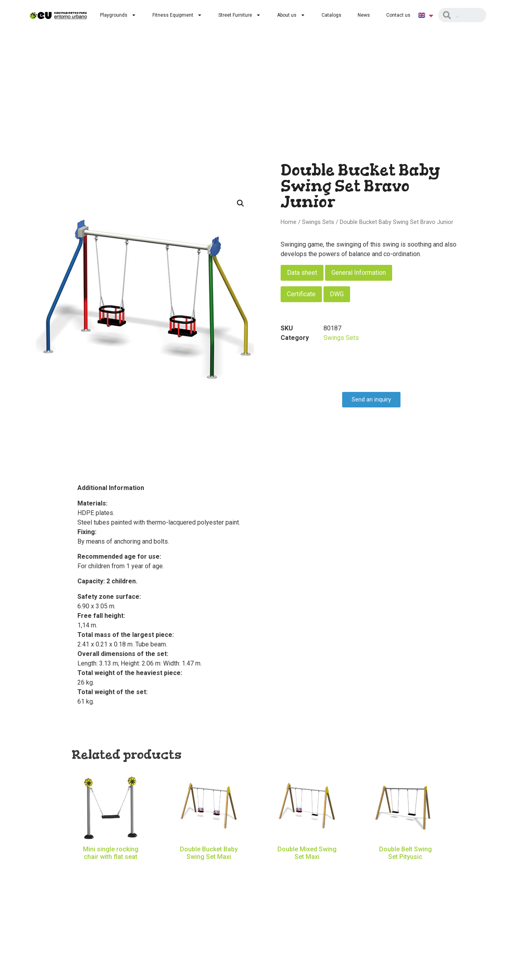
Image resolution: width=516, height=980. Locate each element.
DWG (337, 294)
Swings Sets (318, 222)
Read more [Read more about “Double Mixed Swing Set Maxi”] (307, 868)
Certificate (301, 294)
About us (291, 15)
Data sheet (302, 273)
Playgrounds (118, 15)
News (364, 15)
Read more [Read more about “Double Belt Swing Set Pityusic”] (405, 868)
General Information (359, 273)
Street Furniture (240, 15)
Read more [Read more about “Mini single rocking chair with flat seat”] (111, 868)
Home (289, 222)
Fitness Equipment (177, 15)
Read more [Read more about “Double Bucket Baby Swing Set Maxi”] (209, 868)
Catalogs (331, 15)
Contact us (398, 15)
